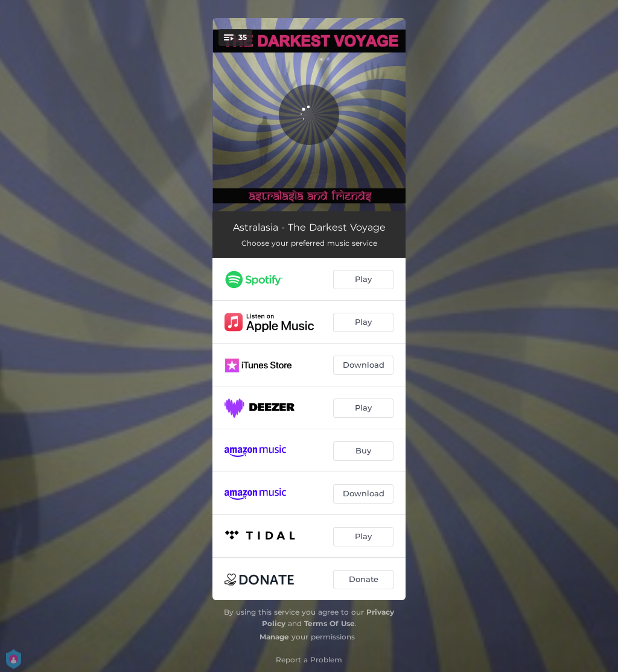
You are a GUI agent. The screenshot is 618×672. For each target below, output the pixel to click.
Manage (274, 637)
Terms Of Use (330, 623)
